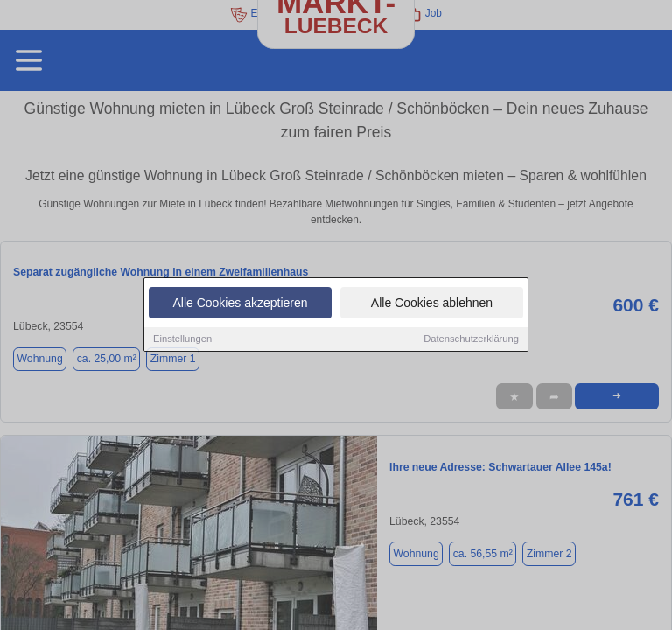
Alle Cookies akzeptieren (240, 304)
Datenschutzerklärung (471, 339)
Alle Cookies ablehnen (432, 304)
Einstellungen (182, 339)
